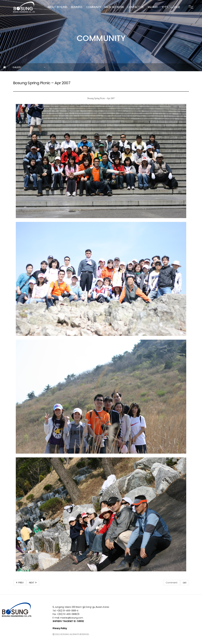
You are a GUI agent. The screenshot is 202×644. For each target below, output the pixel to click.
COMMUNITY (94, 7)
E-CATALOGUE (171, 7)
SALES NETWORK (114, 7)
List (185, 583)
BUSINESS (77, 7)
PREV (20, 583)
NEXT (33, 583)
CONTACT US (135, 7)
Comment (172, 583)
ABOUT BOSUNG (57, 7)
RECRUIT (153, 7)
